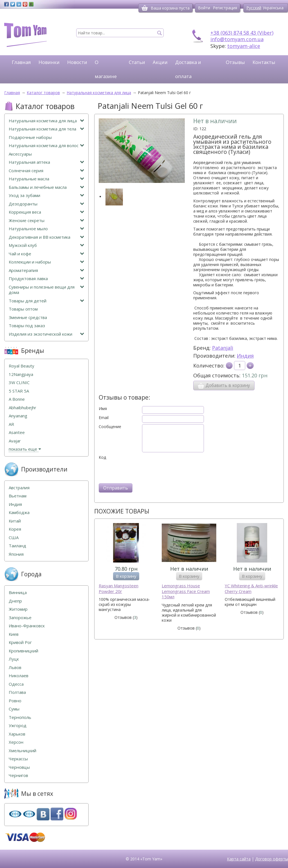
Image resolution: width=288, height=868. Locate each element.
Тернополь (20, 717)
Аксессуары (20, 154)
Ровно (15, 701)
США (14, 538)
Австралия (19, 488)
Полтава (17, 692)
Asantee (17, 432)
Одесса (16, 684)
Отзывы (235, 62)
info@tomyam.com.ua (237, 39)
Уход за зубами (46, 195)
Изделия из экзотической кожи (46, 334)
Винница (18, 593)
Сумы (14, 709)
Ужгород (18, 726)
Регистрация (225, 8)
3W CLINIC (19, 383)
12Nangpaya (21, 374)
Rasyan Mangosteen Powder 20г (119, 589)
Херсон (16, 742)
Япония (16, 554)
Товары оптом (23, 309)
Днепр (15, 601)
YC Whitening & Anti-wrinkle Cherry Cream (251, 589)
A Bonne (17, 399)
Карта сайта (239, 859)
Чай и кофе (46, 254)
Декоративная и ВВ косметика (46, 237)
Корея (15, 529)
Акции (160, 62)
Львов (15, 667)
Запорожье (20, 618)
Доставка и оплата (188, 69)
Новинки (49, 62)
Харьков (17, 734)
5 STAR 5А (19, 391)
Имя (103, 409)
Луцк (14, 659)
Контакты (264, 62)
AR (11, 424)
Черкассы (18, 759)
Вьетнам (18, 496)
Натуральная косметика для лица (46, 121)
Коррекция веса (46, 212)
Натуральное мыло (46, 229)
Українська (273, 8)
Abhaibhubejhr (22, 408)
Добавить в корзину (224, 386)
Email (104, 418)
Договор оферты (272, 859)
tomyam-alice (244, 46)
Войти (204, 8)
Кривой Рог (20, 642)
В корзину (126, 576)
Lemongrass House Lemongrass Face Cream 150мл (186, 591)
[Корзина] (145, 8)
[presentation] (141, 471)
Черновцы (19, 767)
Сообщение (110, 427)
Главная (21, 62)
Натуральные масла (46, 179)
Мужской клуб (46, 245)
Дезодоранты (46, 204)
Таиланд (17, 546)
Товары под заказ (27, 326)
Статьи (137, 62)
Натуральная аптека (46, 162)
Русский (254, 8)
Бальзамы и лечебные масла (46, 187)
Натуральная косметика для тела (46, 129)
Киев (14, 634)
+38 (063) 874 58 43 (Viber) (242, 33)
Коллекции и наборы (46, 262)
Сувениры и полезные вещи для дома (46, 290)
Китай (15, 521)
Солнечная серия (46, 171)
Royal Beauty (22, 366)
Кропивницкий (23, 651)
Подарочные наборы (30, 137)
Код (102, 457)
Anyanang (18, 416)
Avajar (15, 441)
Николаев (19, 676)
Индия (245, 356)
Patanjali (223, 348)
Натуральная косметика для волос (46, 146)
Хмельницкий (22, 751)
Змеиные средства (28, 317)
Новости (77, 62)
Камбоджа (19, 512)
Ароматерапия (46, 270)
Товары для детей (46, 301)
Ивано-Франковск (27, 626)
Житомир (18, 609)
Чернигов (18, 775)
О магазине (106, 69)
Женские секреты (46, 221)
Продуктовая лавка (46, 279)
